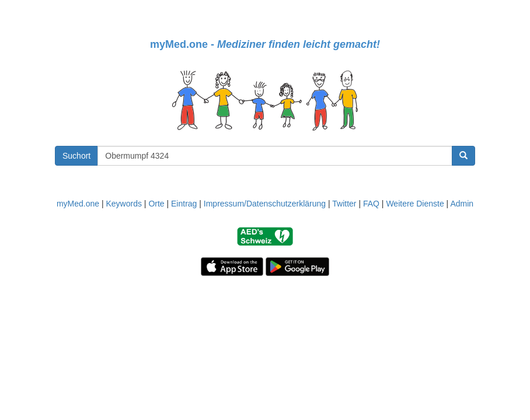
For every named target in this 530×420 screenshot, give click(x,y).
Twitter (344, 204)
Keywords (123, 204)
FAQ (371, 204)
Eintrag (184, 204)
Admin (462, 204)
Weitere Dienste (415, 204)
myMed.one (78, 204)
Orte (156, 204)
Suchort (76, 156)
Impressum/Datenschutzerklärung (265, 204)
